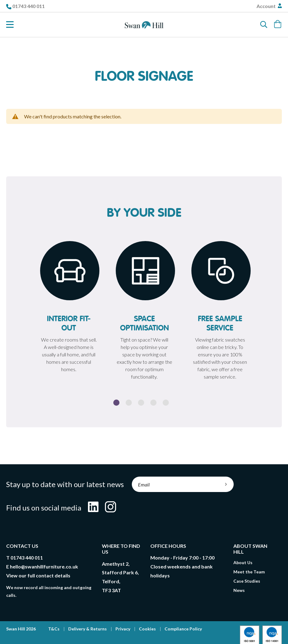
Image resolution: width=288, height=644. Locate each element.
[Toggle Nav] (10, 25)
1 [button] (116, 403)
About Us (243, 562)
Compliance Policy (183, 629)
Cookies (147, 629)
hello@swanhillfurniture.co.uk (44, 566)
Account (267, 6)
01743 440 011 (29, 6)
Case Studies (247, 581)
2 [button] (129, 403)
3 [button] (141, 403)
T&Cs (54, 629)
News (239, 590)
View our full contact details (38, 575)
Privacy (123, 629)
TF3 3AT (111, 590)
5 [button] (166, 403)
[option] (69, 308)
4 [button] (153, 403)
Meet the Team (249, 572)
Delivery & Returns (88, 629)
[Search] (264, 25)
